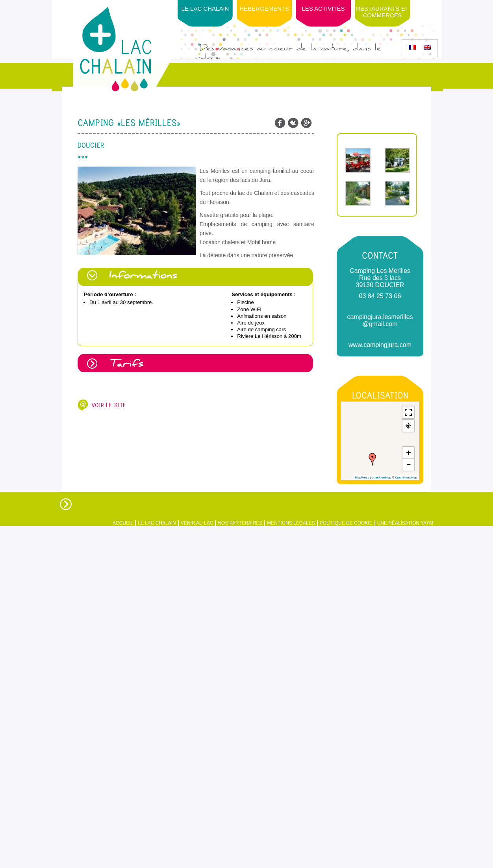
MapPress (362, 478)
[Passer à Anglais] (427, 47)
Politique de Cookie (346, 523)
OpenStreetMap (406, 478)
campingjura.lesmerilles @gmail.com (380, 320)
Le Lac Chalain (205, 8)
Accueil (123, 523)
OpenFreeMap (381, 478)
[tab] (196, 277)
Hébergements (264, 8)
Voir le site (109, 405)
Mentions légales (291, 523)
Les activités (323, 8)
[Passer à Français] (412, 47)
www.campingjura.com (380, 345)
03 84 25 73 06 (380, 296)
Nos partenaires (240, 523)
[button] (373, 459)
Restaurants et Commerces (382, 12)
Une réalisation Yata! (405, 523)
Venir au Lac (197, 523)
